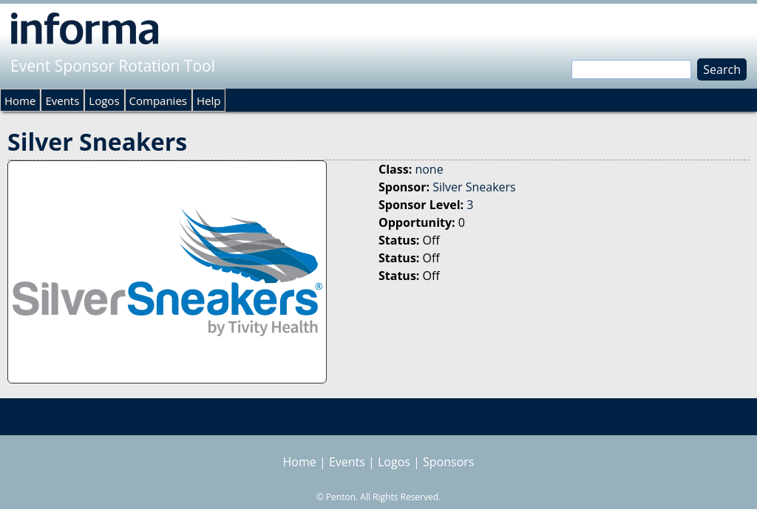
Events (62, 100)
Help (208, 100)
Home (20, 100)
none (429, 169)
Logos (104, 100)
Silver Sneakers (474, 187)
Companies (158, 100)
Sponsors (448, 462)
